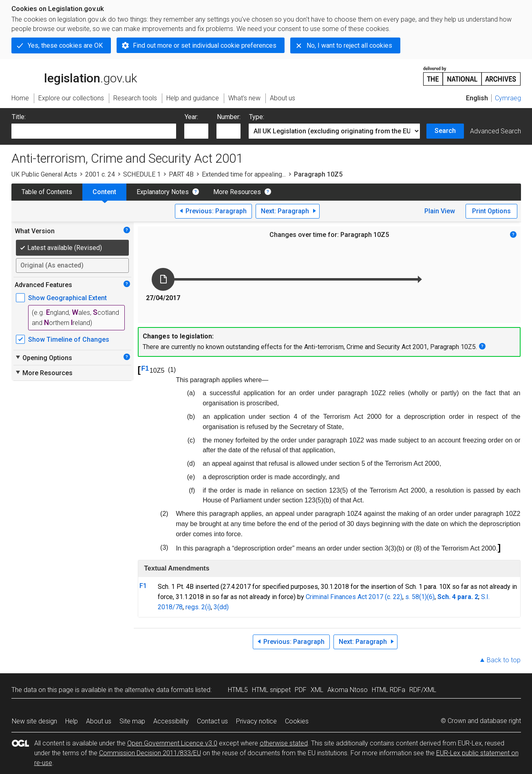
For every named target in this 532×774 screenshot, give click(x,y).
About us (99, 721)
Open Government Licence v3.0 (172, 743)
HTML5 (238, 690)
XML (317, 690)
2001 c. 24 (100, 174)
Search (445, 131)
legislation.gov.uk (74, 75)
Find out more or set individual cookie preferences (205, 45)
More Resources (237, 192)
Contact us (212, 721)
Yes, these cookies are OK (65, 45)
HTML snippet (271, 690)
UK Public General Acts (44, 174)
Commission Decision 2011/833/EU (150, 753)
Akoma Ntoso (348, 690)
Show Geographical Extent (67, 298)
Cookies (297, 721)
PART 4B (181, 174)
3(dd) (221, 607)
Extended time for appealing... (244, 174)
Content (104, 192)
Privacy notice (256, 721)
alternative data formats (159, 690)
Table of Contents (47, 192)
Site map (132, 721)
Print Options (491, 211)
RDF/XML (423, 690)
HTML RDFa (389, 690)
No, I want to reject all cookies (349, 45)
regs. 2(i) (198, 607)
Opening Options (43, 358)
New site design (34, 721)
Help (72, 721)
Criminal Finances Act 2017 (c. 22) (354, 597)
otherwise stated (284, 743)
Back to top (504, 660)
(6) (431, 597)
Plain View (440, 211)
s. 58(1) (416, 597)
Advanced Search (496, 131)
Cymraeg (508, 98)
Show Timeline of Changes (69, 339)
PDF (301, 690)
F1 (145, 368)
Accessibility (171, 721)
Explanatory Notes (163, 192)
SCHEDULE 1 (142, 174)
